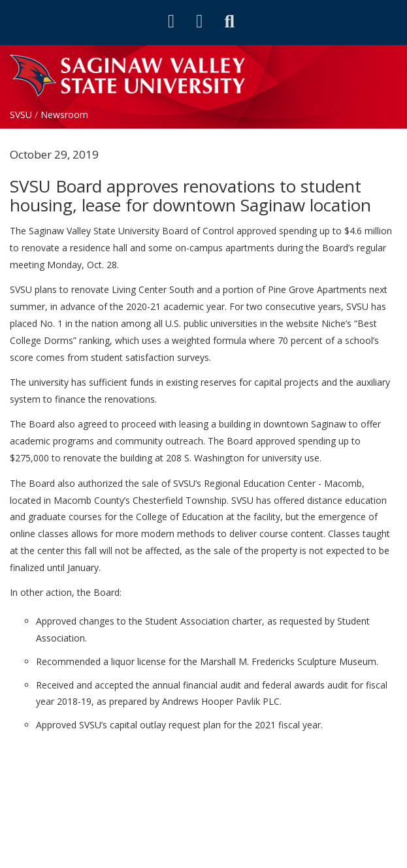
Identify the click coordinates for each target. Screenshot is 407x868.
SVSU (21, 115)
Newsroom (64, 115)
